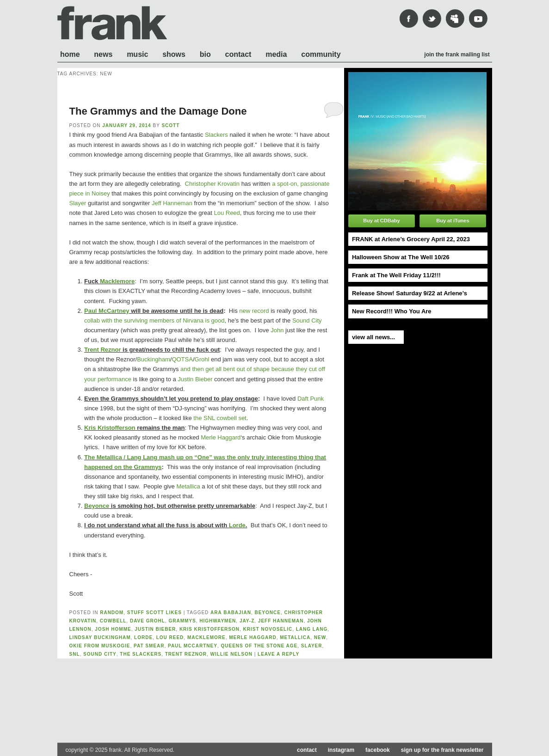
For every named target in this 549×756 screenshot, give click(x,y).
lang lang (312, 629)
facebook (378, 750)
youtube (478, 18)
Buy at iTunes (453, 220)
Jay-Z (247, 621)
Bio (205, 54)
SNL (75, 654)
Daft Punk (311, 399)
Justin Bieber (195, 379)
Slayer (78, 203)
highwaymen (218, 621)
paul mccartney (193, 646)
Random (112, 613)
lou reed (170, 637)
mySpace (455, 18)
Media (276, 54)
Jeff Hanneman (172, 203)
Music (137, 54)
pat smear (149, 646)
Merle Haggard (221, 437)
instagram (341, 750)
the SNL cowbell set (220, 418)
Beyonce (97, 506)
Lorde (237, 525)
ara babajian (231, 613)
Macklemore (117, 281)
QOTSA (182, 359)
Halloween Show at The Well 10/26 (401, 257)
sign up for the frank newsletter (442, 750)
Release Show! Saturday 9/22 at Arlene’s (410, 293)
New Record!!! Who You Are (392, 311)
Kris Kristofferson (110, 428)
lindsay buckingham (100, 637)
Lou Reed (227, 213)
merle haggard (253, 637)
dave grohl (148, 621)
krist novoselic (268, 629)
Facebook (409, 18)
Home (70, 54)
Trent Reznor (102, 350)
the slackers (141, 654)
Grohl (202, 359)
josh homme (113, 629)
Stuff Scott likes (154, 613)
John (277, 330)
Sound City (307, 320)
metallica (295, 637)
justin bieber (155, 629)
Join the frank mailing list (457, 55)
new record (254, 311)
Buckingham (154, 359)
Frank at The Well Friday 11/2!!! (396, 275)
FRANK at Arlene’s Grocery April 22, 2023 (411, 239)
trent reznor (186, 654)
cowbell (113, 621)
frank (112, 23)
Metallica (188, 486)
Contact (238, 54)
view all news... (373, 337)
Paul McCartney (107, 311)
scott (170, 125)
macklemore (207, 637)
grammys (182, 621)
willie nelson (231, 654)
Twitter (432, 18)
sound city (100, 654)
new (320, 637)
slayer (312, 646)
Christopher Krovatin (213, 184)
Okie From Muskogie (100, 646)
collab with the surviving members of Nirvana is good (154, 320)
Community (321, 54)
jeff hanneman (281, 621)
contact (307, 750)
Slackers (216, 135)
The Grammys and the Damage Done (158, 111)
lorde (143, 637)
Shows (174, 54)
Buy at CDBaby (381, 220)
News (103, 54)
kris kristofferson (210, 629)
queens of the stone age (259, 646)
